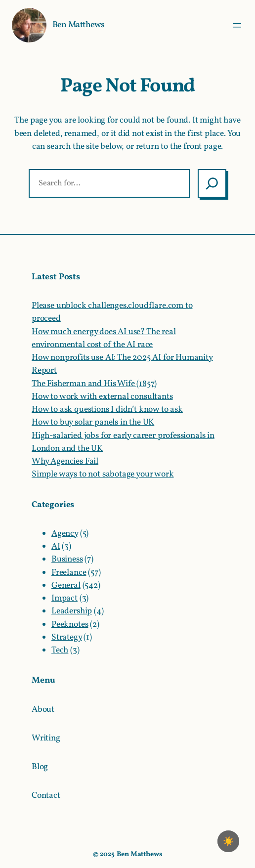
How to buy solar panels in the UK (93, 422)
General (66, 586)
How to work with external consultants (102, 397)
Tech (60, 650)
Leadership (72, 611)
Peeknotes (70, 625)
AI (56, 546)
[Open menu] (237, 25)
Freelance (69, 573)
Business (67, 559)
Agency (65, 534)
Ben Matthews (79, 25)
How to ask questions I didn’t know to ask (107, 410)
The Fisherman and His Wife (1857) (94, 384)
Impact (64, 598)
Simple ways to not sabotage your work (103, 474)
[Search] (212, 183)
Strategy (67, 637)
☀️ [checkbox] (228, 841)
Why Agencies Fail (65, 461)
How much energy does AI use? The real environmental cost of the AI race (104, 338)
